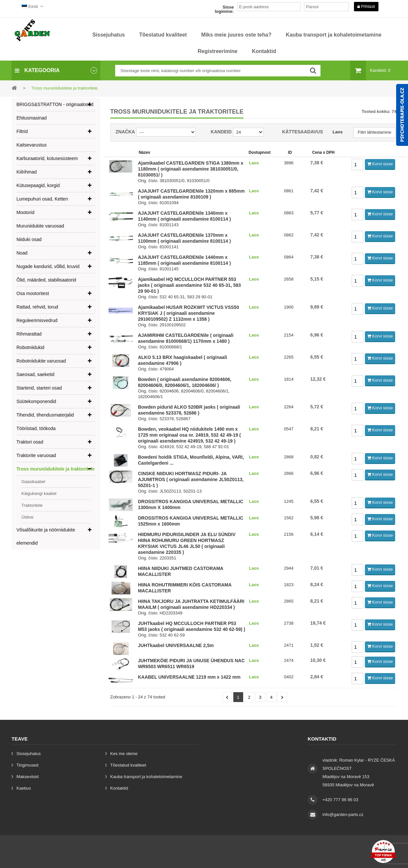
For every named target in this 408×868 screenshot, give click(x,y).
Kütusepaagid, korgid (38, 185)
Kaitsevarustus (32, 145)
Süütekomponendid (36, 401)
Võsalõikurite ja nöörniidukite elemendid (46, 536)
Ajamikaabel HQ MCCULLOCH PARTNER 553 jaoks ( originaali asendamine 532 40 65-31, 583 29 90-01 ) (189, 285)
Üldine (27, 517)
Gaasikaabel (33, 482)
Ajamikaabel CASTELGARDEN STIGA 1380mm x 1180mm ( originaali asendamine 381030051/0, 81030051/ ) (191, 169)
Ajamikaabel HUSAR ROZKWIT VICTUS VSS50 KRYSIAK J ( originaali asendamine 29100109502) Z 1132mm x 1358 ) (188, 313)
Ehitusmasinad (32, 118)
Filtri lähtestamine (374, 132)
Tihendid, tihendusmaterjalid (45, 415)
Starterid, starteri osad (39, 388)
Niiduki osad (29, 239)
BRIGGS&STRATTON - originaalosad (55, 104)
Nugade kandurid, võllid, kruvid (48, 266)
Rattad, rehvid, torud (37, 307)
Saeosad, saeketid (35, 374)
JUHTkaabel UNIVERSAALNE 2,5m (176, 645)
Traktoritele (32, 505)
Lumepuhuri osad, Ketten (42, 199)
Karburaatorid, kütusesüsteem (47, 158)
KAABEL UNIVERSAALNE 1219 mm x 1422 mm (189, 677)
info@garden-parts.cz (343, 814)
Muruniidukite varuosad (40, 226)
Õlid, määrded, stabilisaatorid (46, 280)
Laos (338, 132)
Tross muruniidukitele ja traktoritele (55, 469)
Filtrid (22, 131)
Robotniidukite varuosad (41, 361)
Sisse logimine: (224, 9)
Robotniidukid (30, 347)
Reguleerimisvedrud (37, 320)
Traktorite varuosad (36, 455)
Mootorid (25, 212)
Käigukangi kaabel (39, 493)
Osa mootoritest (33, 293)
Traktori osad (30, 442)
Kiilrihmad (26, 172)
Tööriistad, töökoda (36, 428)
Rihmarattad (29, 334)
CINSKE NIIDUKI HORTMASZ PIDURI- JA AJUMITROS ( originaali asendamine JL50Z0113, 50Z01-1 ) (191, 479)
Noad (22, 253)
